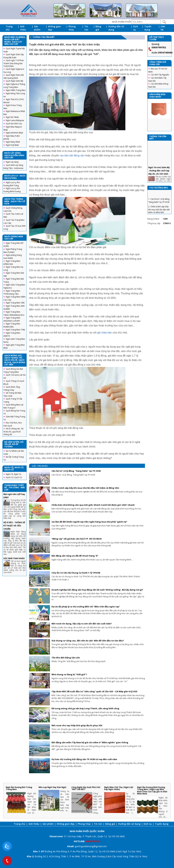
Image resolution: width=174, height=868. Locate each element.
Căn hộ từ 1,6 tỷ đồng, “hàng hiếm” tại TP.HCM (76, 471)
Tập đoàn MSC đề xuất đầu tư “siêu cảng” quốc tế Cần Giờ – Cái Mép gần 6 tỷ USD (94, 691)
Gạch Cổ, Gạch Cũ (14, 477)
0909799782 (159, 47)
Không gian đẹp (54, 28)
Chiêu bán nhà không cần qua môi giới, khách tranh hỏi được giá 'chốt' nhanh (93, 505)
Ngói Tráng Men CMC (15, 303)
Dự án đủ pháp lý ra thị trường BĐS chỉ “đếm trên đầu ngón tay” (86, 607)
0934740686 (165, 52)
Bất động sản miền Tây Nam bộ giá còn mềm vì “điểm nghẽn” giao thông (90, 742)
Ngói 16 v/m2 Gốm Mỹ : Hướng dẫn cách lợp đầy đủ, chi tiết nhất (159, 180)
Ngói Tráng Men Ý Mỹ (15, 330)
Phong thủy (72, 28)
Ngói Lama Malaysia (15, 120)
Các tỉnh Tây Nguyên (160, 75)
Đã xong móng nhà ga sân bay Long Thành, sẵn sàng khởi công (85, 708)
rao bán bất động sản (72, 155)
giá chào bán (104, 333)
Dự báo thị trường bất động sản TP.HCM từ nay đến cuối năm (84, 759)
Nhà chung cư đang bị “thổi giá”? (69, 674)
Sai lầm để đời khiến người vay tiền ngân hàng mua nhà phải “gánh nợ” (89, 522)
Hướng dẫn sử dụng (116, 28)
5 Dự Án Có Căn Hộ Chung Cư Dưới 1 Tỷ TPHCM (76, 573)
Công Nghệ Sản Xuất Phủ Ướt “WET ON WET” (86, 788)
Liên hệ (163, 28)
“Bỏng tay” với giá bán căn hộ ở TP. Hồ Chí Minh (77, 539)
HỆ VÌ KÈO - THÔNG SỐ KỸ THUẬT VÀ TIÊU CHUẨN (14, 526)
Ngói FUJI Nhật (12, 145)
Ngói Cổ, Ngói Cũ (13, 474)
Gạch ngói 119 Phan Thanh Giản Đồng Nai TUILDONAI (14, 63)
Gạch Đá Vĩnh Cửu (14, 124)
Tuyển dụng (148, 28)
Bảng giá (98, 28)
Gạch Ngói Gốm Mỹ (14, 81)
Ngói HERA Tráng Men (16, 90)
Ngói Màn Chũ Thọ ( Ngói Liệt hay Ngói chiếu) (119, 788)
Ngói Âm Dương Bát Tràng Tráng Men (19, 788)
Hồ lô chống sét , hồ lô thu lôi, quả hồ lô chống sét (13, 432)
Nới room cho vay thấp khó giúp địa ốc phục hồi (77, 725)
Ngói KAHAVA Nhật (14, 133)
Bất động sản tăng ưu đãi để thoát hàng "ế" (75, 556)
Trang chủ (9, 28)
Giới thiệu (23, 28)
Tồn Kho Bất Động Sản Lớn (66, 658)
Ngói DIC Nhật (12, 117)
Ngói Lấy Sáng (12, 162)
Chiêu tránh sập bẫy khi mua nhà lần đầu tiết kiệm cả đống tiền (85, 488)
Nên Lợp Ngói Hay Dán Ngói (52, 787)
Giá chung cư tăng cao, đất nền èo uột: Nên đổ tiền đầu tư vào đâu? (88, 641)
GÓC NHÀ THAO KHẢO (14, 558)
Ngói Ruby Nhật (13, 142)
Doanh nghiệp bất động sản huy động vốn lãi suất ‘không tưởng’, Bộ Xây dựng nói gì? (97, 590)
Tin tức (86, 28)
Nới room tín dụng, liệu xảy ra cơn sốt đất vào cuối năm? (82, 624)
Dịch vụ (136, 28)
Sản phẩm (37, 28)
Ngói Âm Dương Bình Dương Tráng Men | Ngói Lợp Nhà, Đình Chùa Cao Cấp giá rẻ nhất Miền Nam (152, 790)
